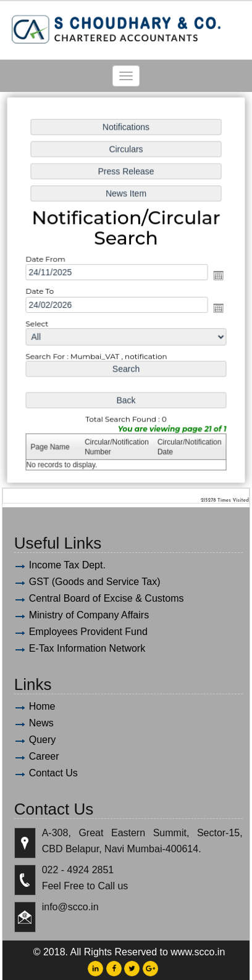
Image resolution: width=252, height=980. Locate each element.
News (41, 723)
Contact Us (53, 773)
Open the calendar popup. (217, 276)
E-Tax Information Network (87, 648)
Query (43, 740)
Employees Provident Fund (88, 632)
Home (42, 706)
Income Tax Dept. (67, 565)
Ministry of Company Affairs (89, 615)
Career (44, 756)
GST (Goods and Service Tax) (95, 582)
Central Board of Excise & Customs (107, 598)
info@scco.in (70, 907)
